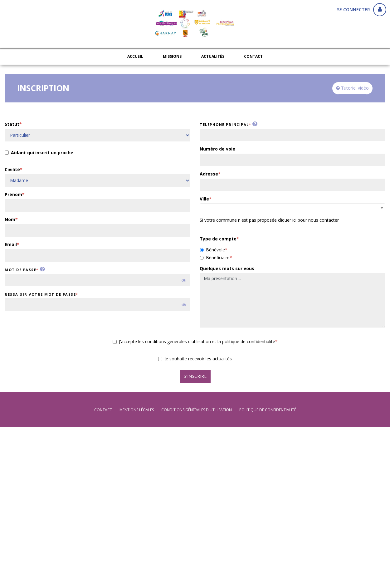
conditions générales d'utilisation (197, 410)
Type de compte (218, 239)
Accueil (135, 56)
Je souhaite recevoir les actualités (195, 359)
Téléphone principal (224, 124)
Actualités (213, 56)
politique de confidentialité (268, 410)
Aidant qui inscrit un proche (39, 153)
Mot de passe (20, 270)
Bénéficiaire (215, 257)
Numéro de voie (217, 149)
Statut (12, 124)
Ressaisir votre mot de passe (40, 294)
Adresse (209, 174)
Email (11, 244)
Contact (253, 56)
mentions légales (137, 410)
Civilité (12, 169)
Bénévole (212, 250)
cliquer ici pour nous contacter (308, 220)
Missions (172, 56)
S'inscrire (195, 376)
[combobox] (292, 208)
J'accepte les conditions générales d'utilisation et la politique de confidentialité (194, 341)
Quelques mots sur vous (227, 268)
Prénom (13, 194)
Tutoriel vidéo (352, 88)
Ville (204, 199)
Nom (10, 219)
